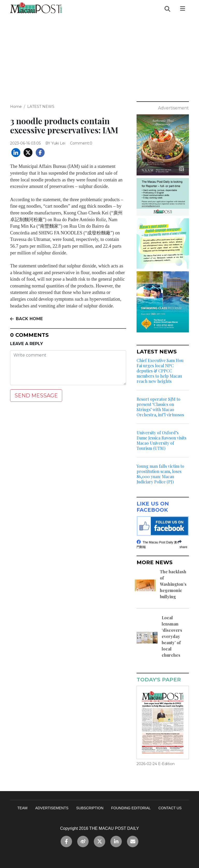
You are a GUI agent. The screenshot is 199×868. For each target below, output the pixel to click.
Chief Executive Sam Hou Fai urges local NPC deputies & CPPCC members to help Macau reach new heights (160, 371)
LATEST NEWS (41, 107)
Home (16, 107)
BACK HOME (26, 319)
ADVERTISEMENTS (52, 808)
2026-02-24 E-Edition (156, 764)
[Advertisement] (99, 56)
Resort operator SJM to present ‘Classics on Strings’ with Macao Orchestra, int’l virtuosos (160, 407)
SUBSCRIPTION (90, 808)
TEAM (22, 808)
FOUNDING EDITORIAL (131, 808)
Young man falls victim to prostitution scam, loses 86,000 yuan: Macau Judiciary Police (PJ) (160, 474)
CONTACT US (170, 808)
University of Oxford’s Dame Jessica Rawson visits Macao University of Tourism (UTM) (161, 440)
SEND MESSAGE (36, 396)
